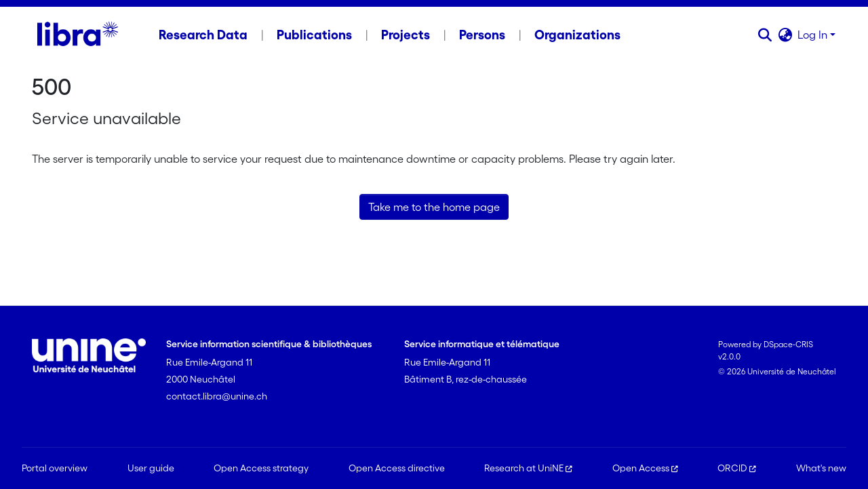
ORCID (737, 468)
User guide (151, 468)
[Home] (78, 35)
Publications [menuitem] (314, 35)
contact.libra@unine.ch (217, 396)
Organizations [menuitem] (577, 35)
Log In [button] (814, 35)
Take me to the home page (434, 207)
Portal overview (55, 468)
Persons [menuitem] (482, 35)
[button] (765, 35)
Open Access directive (397, 468)
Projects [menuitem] (406, 35)
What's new (821, 468)
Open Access (645, 468)
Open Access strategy (261, 468)
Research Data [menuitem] (203, 35)
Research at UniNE (528, 468)
